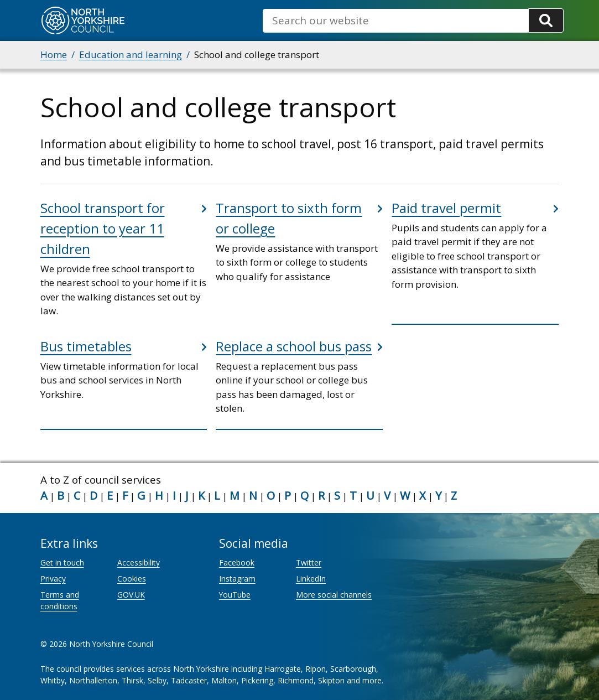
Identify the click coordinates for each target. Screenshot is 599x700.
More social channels (334, 595)
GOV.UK (131, 595)
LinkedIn (311, 579)
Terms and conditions (60, 600)
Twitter (309, 562)
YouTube (235, 595)
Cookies (132, 579)
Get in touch (62, 562)
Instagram (237, 579)
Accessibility (139, 562)
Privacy (53, 579)
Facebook (237, 562)
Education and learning (131, 55)
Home (54, 55)
